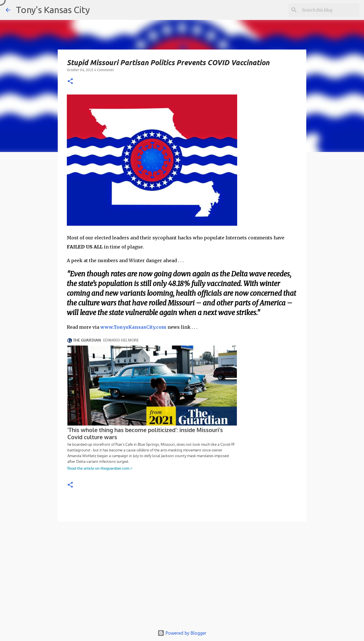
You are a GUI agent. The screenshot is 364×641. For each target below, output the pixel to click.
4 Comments (104, 70)
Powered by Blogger (182, 633)
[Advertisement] (182, 577)
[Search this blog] (330, 10)
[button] (70, 82)
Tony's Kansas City (53, 10)
